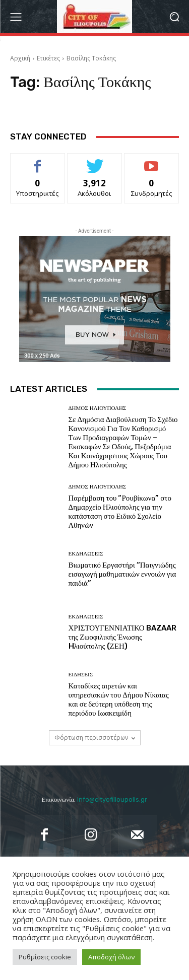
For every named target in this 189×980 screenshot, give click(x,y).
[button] (174, 17)
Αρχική (20, 58)
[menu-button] (16, 17)
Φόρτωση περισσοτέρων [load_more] (95, 738)
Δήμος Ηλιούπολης (98, 408)
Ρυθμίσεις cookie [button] (45, 957)
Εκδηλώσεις (86, 554)
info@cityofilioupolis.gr (112, 799)
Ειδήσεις (81, 675)
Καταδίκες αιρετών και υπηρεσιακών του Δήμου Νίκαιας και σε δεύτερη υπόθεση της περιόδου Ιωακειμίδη (119, 699)
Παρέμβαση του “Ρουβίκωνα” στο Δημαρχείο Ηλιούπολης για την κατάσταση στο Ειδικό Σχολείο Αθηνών (120, 512)
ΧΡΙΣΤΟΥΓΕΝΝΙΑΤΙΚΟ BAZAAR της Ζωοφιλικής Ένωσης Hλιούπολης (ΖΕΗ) (122, 637)
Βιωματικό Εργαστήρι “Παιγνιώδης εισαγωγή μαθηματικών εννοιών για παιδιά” (122, 574)
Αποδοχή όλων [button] (111, 957)
